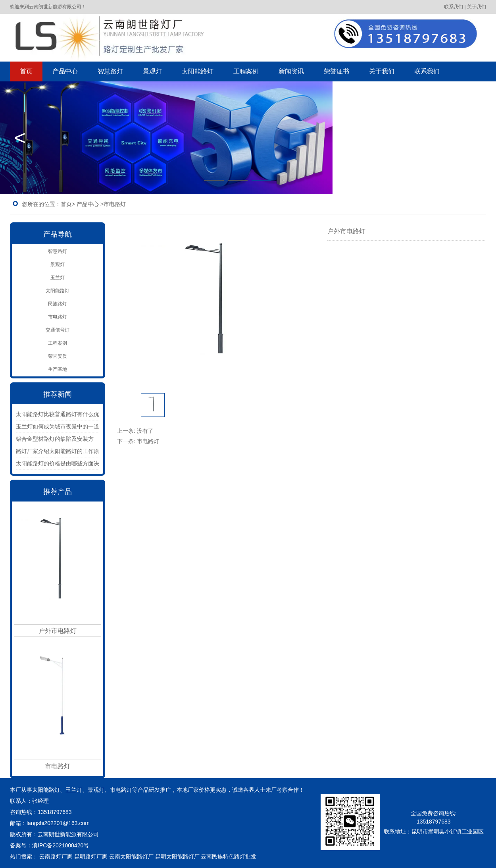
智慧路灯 (110, 71)
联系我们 (427, 71)
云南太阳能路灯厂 (131, 856)
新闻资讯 (291, 71)
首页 (26, 71)
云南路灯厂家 (56, 856)
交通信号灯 (58, 330)
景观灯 (152, 71)
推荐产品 (58, 492)
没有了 (145, 431)
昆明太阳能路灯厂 (177, 856)
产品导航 (58, 234)
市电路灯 (58, 317)
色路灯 (242, 856)
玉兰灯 (58, 278)
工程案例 (246, 71)
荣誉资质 (58, 356)
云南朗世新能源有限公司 (69, 834)
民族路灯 (58, 304)
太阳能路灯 (198, 71)
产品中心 (65, 71)
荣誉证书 (336, 71)
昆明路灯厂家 (91, 856)
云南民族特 (215, 856)
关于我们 (382, 71)
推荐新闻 (58, 394)
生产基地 (58, 369)
